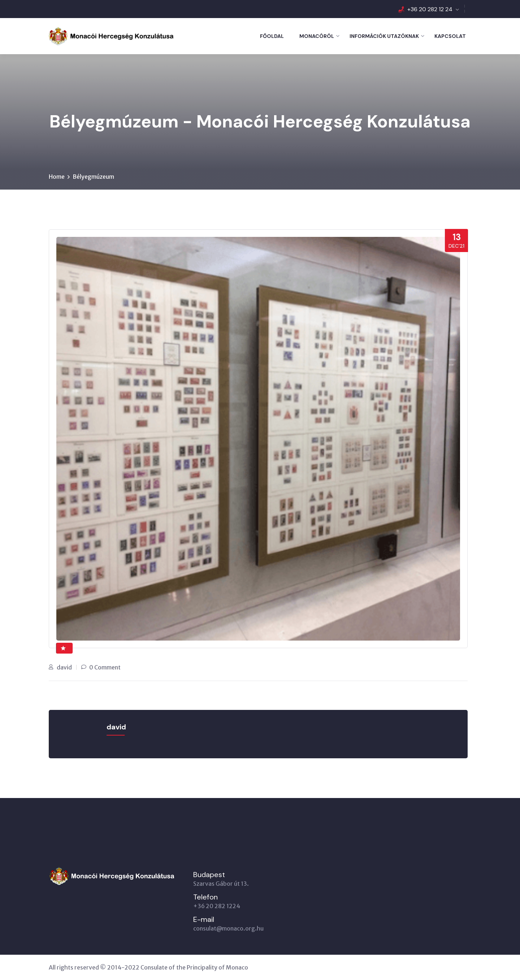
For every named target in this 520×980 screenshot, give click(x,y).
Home (57, 177)
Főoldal (272, 36)
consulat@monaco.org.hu (228, 928)
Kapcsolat (450, 36)
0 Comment (105, 667)
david (64, 667)
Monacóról (317, 36)
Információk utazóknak (384, 36)
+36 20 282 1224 (217, 906)
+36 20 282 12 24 (430, 9)
